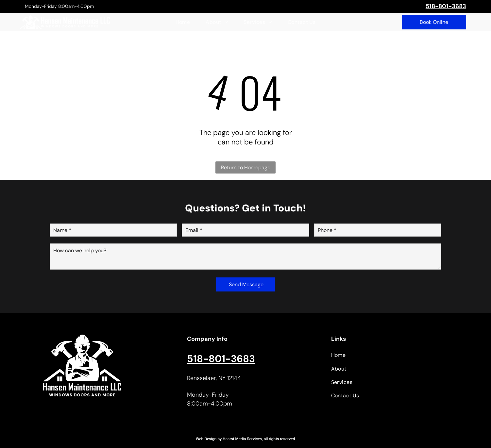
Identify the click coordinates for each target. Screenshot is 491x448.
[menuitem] (183, 22)
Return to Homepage (246, 167)
